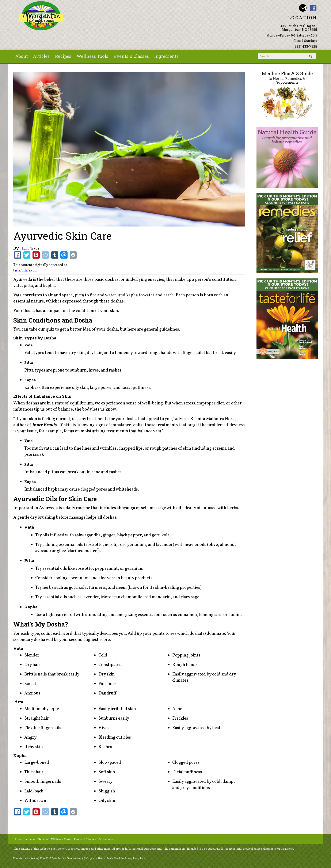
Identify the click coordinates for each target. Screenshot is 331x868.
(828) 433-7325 (305, 46)
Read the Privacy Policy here (130, 858)
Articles (41, 56)
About (22, 56)
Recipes (63, 56)
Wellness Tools (92, 56)
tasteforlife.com (25, 271)
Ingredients (166, 56)
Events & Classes (131, 56)
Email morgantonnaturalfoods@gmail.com (303, 8)
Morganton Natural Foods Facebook (313, 8)
